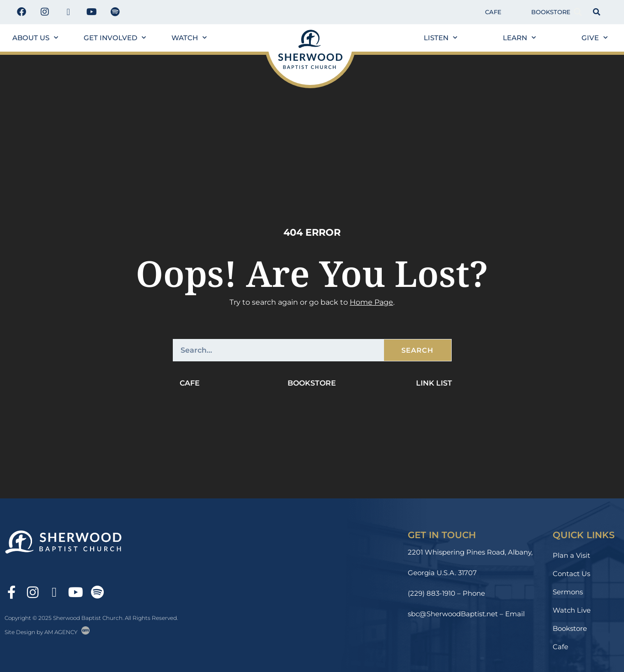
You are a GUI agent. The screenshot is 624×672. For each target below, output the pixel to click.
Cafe (493, 12)
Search (417, 350)
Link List (434, 383)
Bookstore (551, 12)
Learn (519, 38)
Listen (440, 38)
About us (35, 38)
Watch (189, 38)
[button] (578, 12)
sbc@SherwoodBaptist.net (453, 614)
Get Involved (115, 38)
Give (595, 38)
